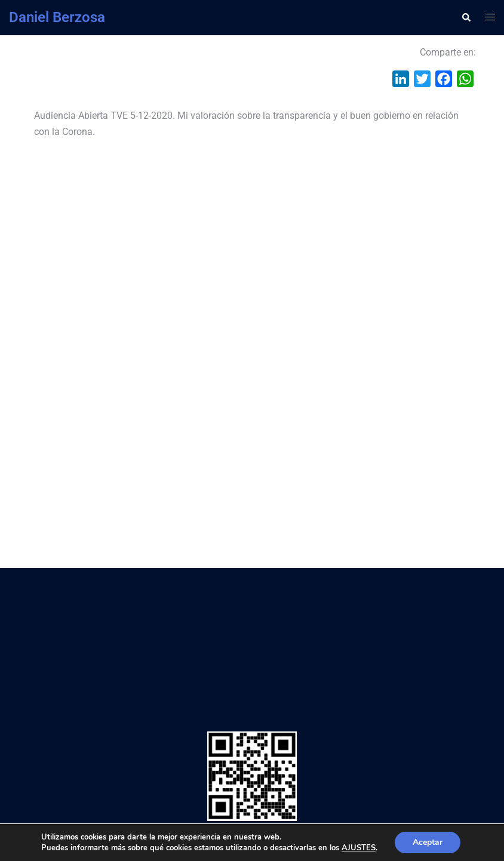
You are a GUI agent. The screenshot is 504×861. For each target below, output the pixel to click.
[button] (466, 17)
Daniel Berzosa (57, 17)
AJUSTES (359, 848)
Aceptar (428, 842)
